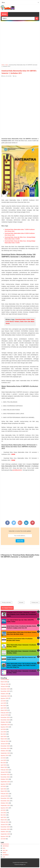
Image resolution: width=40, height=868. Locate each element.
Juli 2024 (3, 729)
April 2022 (4, 789)
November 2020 (5, 829)
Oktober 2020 (5, 832)
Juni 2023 (3, 760)
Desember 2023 (5, 746)
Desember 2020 (5, 827)
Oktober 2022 (5, 779)
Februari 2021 (5, 822)
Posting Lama (35, 602)
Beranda (21, 602)
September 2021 (5, 805)
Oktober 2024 (5, 722)
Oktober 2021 (5, 803)
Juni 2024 (3, 732)
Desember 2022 (5, 775)
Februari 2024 (5, 741)
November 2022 (5, 777)
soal (4, 857)
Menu (4, 14)
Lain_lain (5, 850)
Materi (4, 853)
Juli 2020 (3, 839)
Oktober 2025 (5, 694)
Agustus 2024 (5, 727)
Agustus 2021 (5, 808)
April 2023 (4, 765)
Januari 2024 (4, 744)
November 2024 (5, 720)
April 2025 (4, 708)
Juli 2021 (3, 810)
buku (15, 76)
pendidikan (6, 855)
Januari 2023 (4, 772)
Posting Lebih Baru (6, 602)
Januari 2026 (4, 686)
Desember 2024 (5, 717)
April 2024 (4, 736)
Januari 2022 (4, 796)
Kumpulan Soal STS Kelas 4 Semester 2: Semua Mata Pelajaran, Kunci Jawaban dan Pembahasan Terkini (21, 614)
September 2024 (5, 725)
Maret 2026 (4, 682)
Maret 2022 (4, 791)
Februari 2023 (5, 770)
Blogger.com (23, 865)
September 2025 (5, 696)
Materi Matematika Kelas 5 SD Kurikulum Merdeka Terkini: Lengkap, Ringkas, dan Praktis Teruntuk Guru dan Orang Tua (22, 665)
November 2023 (5, 748)
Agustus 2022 (5, 784)
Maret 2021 (4, 820)
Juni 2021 (3, 813)
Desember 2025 (5, 689)
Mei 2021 (3, 815)
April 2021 (4, 817)
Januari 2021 (4, 825)
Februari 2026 (5, 684)
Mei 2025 (3, 706)
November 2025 (5, 691)
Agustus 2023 (5, 755)
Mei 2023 (3, 763)
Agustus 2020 (5, 836)
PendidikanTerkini (23, 863)
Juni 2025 (3, 703)
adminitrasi (6, 846)
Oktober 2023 (5, 751)
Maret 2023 (4, 767)
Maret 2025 (4, 710)
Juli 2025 (3, 701)
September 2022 (5, 782)
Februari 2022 (5, 794)
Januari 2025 (4, 715)
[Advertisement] (20, 42)
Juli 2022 (3, 786)
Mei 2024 (3, 734)
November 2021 (5, 801)
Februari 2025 (5, 713)
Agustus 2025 (5, 698)
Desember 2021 (5, 798)
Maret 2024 (4, 739)
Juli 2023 (3, 758)
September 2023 (5, 753)
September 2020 (5, 834)
